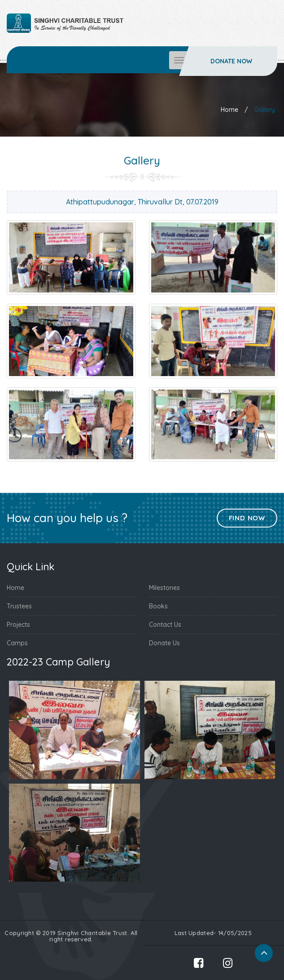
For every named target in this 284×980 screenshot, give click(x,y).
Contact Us (165, 625)
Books (158, 606)
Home (229, 110)
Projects (18, 625)
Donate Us (164, 643)
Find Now (247, 518)
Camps (17, 643)
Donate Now (231, 61)
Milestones (164, 588)
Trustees (19, 606)
